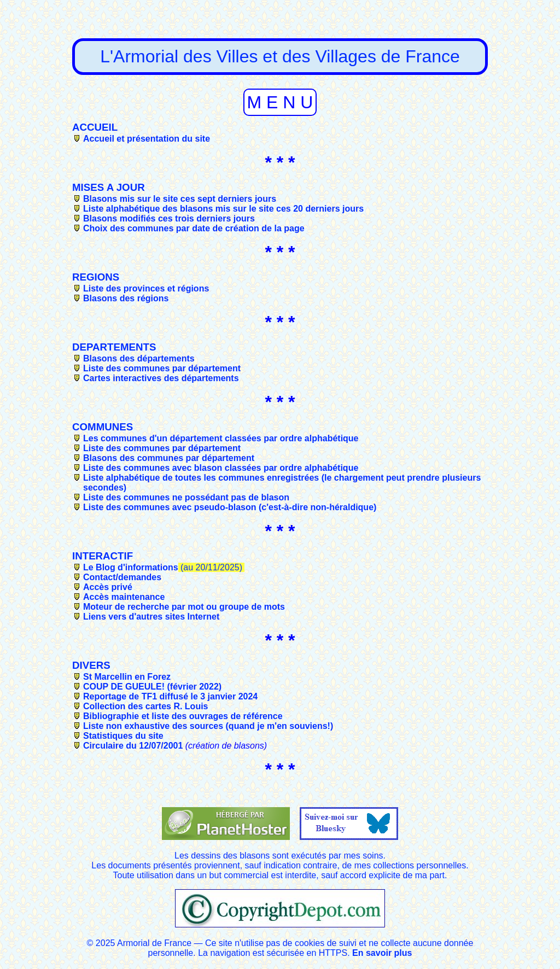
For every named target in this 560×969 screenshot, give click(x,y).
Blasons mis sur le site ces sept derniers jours (180, 199)
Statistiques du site (123, 736)
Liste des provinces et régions (146, 288)
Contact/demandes (122, 577)
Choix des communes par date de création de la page (194, 228)
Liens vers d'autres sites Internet (151, 617)
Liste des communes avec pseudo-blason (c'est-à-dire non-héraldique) (230, 507)
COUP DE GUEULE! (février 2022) (152, 687)
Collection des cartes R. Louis (146, 706)
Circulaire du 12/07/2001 (133, 746)
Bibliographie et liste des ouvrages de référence (183, 716)
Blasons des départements (139, 358)
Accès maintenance (124, 597)
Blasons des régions (126, 298)
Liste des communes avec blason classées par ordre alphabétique (221, 468)
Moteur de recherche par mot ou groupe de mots (184, 607)
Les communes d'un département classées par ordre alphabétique (221, 438)
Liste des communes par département (162, 368)
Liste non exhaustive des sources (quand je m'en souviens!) (208, 726)
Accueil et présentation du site (147, 139)
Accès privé (108, 587)
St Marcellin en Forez (127, 677)
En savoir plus (382, 953)
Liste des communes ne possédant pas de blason (186, 497)
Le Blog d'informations (131, 567)
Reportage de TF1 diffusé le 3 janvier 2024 (170, 696)
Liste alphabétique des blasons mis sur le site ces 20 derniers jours (223, 209)
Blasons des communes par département (169, 458)
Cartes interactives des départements (161, 378)
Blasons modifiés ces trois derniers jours (169, 218)
